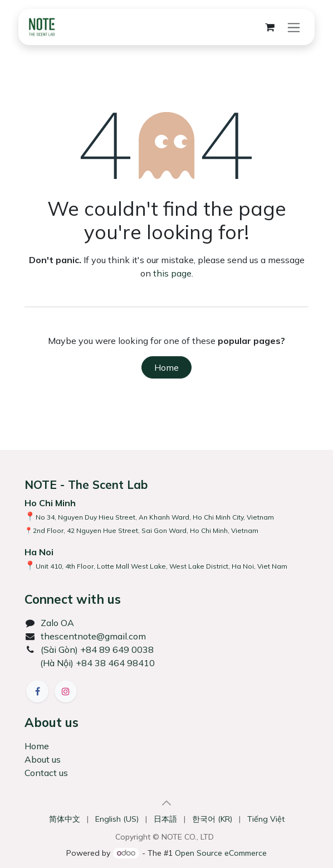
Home (166, 367)
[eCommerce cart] (270, 27)
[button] (166, 803)
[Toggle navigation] (294, 27)
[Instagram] (66, 691)
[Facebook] (37, 691)
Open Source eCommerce (221, 853)
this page (172, 273)
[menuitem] (65, 819)
